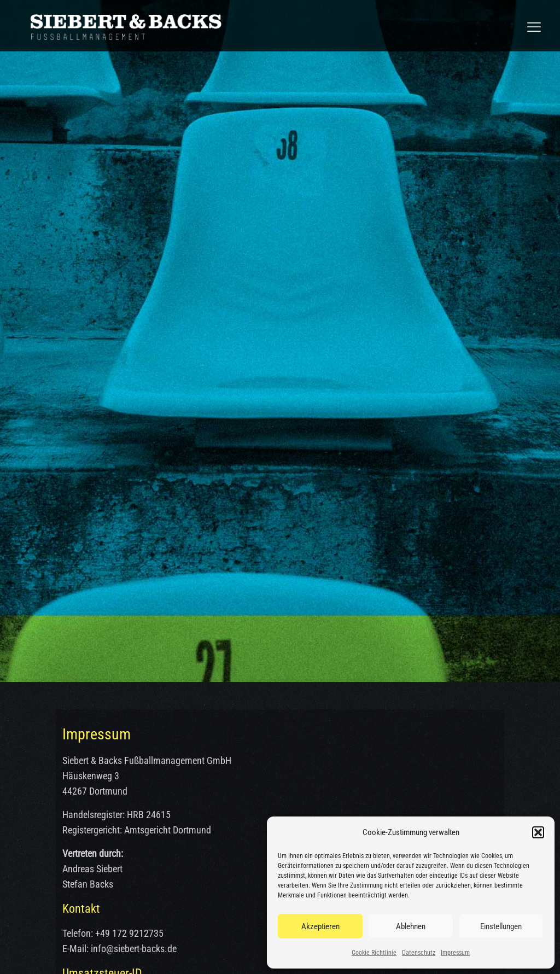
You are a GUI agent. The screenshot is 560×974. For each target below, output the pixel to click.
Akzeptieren (320, 926)
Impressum (455, 953)
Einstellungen (501, 926)
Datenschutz (419, 953)
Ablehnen (411, 926)
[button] (538, 832)
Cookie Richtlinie (374, 953)
